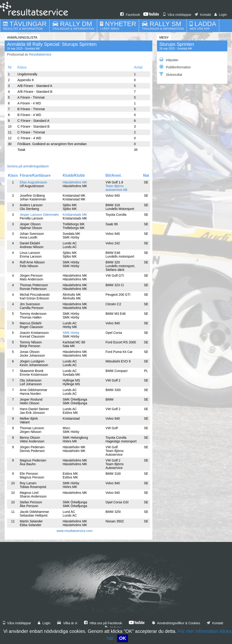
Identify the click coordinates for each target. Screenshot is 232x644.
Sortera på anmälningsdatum (28, 166)
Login (221, 15)
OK (123, 638)
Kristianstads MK (75, 215)
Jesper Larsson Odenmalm (39, 215)
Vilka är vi (67, 623)
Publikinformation (175, 67)
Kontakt (203, 15)
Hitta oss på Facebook (103, 623)
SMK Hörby (71, 333)
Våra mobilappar (177, 15)
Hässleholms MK (75, 182)
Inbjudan (169, 60)
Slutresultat (171, 74)
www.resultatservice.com (75, 531)
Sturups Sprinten (177, 44)
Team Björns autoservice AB (116, 188)
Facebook (130, 15)
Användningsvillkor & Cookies (176, 623)
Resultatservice (40, 54)
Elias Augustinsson (34, 182)
